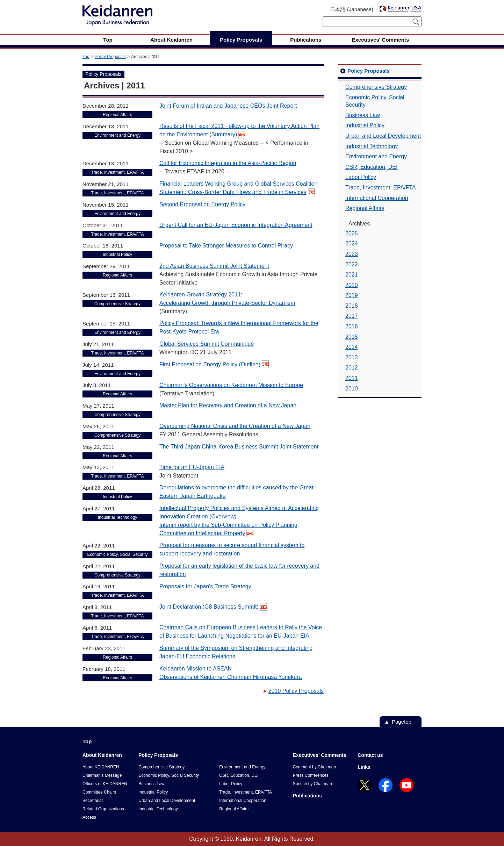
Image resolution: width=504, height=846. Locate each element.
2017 (352, 316)
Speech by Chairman (312, 784)
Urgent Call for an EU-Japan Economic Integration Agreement (236, 225)
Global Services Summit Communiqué (207, 344)
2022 (352, 264)
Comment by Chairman (314, 767)
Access (89, 817)
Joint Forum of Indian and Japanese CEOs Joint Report (228, 106)
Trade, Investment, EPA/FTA (381, 188)
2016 (352, 326)
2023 (352, 254)
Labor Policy (361, 177)
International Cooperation (377, 198)
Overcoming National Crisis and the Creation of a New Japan (235, 426)
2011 (352, 378)
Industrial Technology (372, 146)
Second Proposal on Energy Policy (202, 204)
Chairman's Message (102, 775)
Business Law (363, 115)
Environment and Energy (376, 156)
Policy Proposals (110, 57)
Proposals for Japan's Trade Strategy (205, 586)
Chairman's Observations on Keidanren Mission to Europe (231, 385)
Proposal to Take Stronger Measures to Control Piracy (226, 246)
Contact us (370, 755)
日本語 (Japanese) (352, 9)
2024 (352, 243)
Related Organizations (103, 809)
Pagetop (402, 722)
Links (364, 767)
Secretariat (93, 801)
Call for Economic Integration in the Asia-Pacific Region (228, 163)
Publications (307, 796)
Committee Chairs (99, 792)
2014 (352, 347)
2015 (352, 337)
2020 (352, 285)
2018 (352, 306)
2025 (352, 233)
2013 (352, 357)
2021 (352, 275)
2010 (352, 389)
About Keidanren (102, 755)
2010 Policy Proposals (296, 691)
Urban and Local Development (383, 136)
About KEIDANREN (101, 767)
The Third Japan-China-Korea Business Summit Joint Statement (239, 447)
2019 (352, 295)
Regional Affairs (365, 208)
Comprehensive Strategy (376, 87)
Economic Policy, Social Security (375, 101)
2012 (352, 368)
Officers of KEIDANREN (105, 784)
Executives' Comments (320, 755)
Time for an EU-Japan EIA (192, 467)
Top (86, 57)
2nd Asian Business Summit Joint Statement (214, 266)
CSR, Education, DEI (371, 167)
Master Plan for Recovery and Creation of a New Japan (228, 405)
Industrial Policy (365, 125)
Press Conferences (311, 775)
